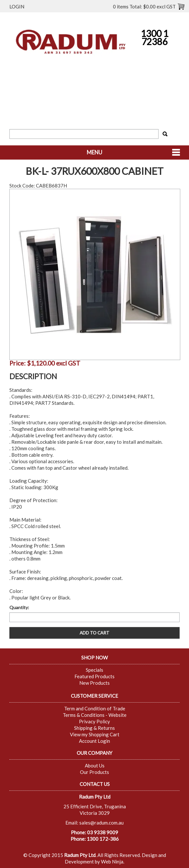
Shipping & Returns (94, 728)
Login (17, 6)
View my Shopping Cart (95, 734)
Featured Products (94, 676)
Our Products (94, 772)
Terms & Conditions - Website (95, 715)
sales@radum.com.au (101, 823)
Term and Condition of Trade (95, 708)
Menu (94, 152)
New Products (94, 683)
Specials (94, 670)
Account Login (94, 741)
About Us (95, 766)
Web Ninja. (113, 862)
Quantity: (19, 607)
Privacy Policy (94, 721)
